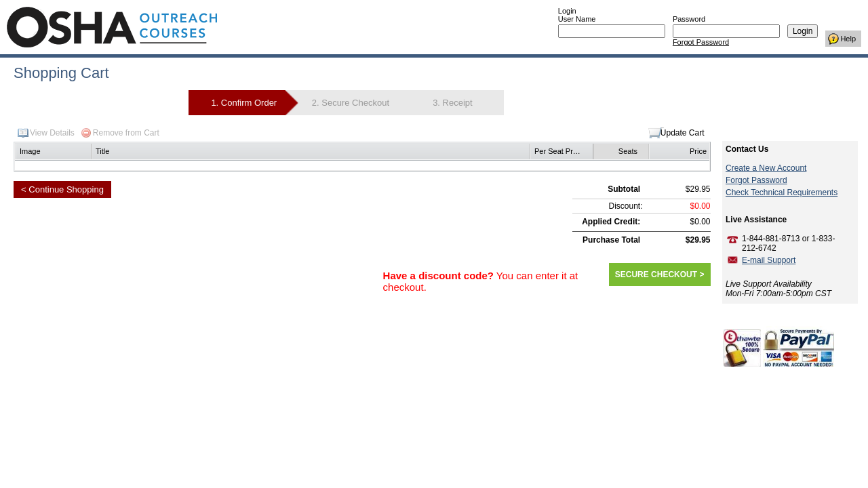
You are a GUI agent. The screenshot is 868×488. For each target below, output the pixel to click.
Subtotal (624, 189)
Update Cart (683, 133)
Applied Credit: (611, 222)
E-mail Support (769, 260)
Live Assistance (756, 220)
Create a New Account (766, 168)
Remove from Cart (126, 133)
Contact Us (747, 149)
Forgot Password (701, 42)
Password (689, 19)
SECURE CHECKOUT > (660, 274)
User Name (577, 19)
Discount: (626, 206)
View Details (52, 133)
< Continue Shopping (62, 189)
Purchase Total (611, 240)
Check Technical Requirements (782, 192)
